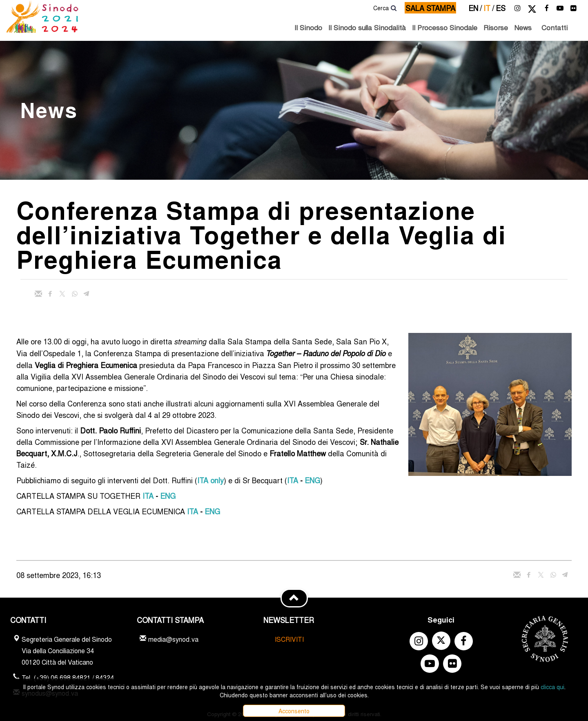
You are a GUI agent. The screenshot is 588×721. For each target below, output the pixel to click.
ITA (293, 480)
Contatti (555, 27)
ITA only (210, 480)
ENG (312, 480)
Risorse (496, 27)
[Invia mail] (38, 294)
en (475, 8)
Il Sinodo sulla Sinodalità (367, 27)
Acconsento (294, 711)
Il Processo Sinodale (445, 27)
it (489, 8)
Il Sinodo (308, 27)
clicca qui (552, 687)
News (523, 27)
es (501, 8)
